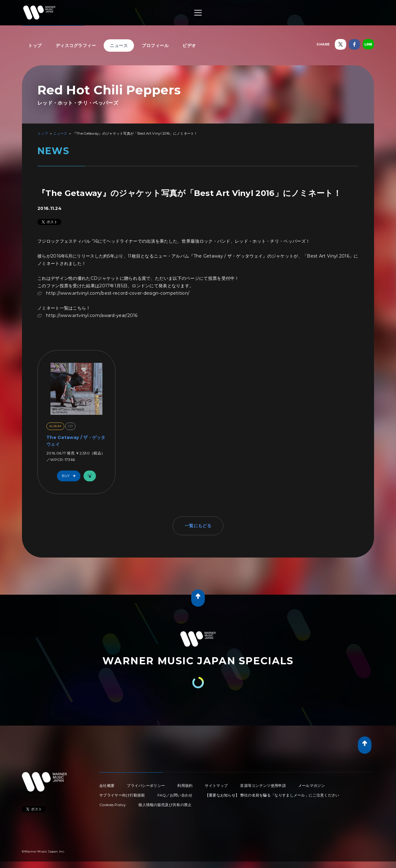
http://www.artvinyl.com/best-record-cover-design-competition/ (118, 293)
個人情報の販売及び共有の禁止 (165, 805)
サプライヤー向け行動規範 (122, 795)
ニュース (119, 46)
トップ (35, 46)
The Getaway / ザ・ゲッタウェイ (76, 441)
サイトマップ (216, 786)
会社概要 (107, 786)
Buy (70, 476)
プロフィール (155, 46)
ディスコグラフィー (76, 46)
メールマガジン (312, 786)
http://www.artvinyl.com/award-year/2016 (92, 315)
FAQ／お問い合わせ (175, 795)
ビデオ (189, 46)
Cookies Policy (113, 805)
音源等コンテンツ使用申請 (263, 786)
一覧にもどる (198, 526)
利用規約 (185, 786)
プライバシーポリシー (146, 786)
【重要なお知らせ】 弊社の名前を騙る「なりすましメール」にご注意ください (272, 795)
